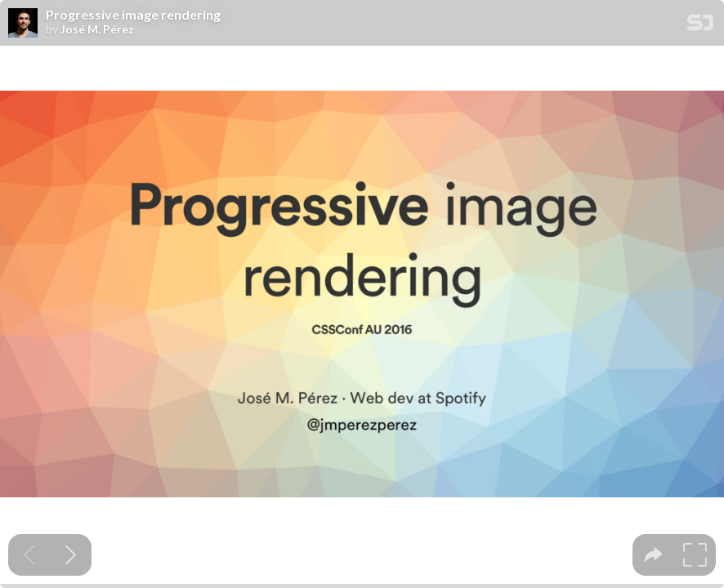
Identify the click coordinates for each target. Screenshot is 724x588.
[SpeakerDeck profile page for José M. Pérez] (23, 24)
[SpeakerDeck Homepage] (700, 26)
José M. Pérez (97, 29)
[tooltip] (653, 555)
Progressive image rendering (133, 15)
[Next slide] (71, 555)
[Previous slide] (29, 555)
